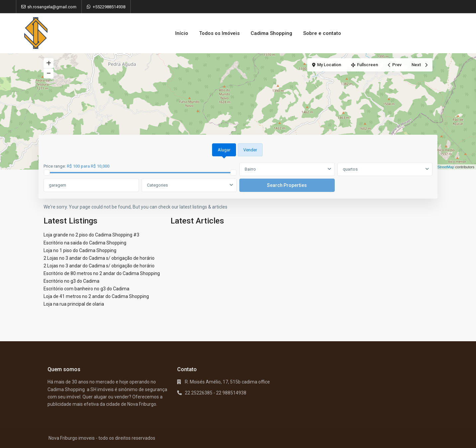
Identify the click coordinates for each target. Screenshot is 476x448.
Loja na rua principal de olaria (74, 304)
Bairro (250, 169)
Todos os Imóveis (219, 33)
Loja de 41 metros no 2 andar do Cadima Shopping (96, 296)
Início (182, 33)
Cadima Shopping (271, 33)
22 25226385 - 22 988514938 (216, 393)
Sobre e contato (322, 33)
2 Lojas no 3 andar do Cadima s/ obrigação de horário (99, 258)
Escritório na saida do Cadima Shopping (85, 243)
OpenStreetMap (441, 167)
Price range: (55, 166)
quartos (350, 169)
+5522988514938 (109, 7)
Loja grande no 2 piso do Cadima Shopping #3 (91, 235)
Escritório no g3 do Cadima (71, 281)
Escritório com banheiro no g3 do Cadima (86, 289)
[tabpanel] (238, 178)
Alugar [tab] (224, 150)
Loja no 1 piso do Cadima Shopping (80, 250)
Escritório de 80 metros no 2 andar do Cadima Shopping (102, 273)
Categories (157, 185)
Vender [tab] (250, 150)
